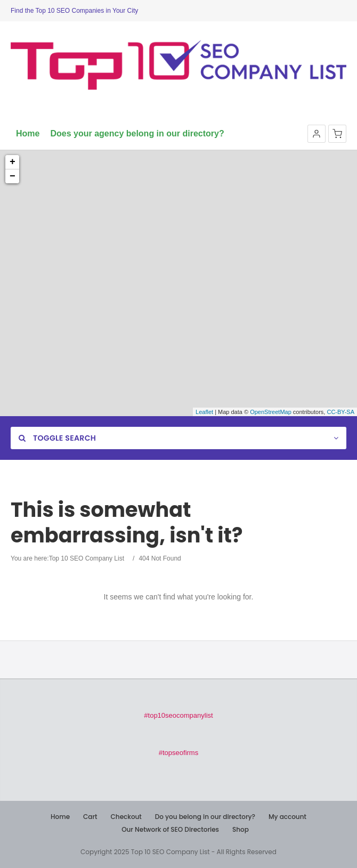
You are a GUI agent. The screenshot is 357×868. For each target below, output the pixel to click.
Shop (241, 829)
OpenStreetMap (271, 412)
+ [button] (13, 162)
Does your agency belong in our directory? (137, 133)
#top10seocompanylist (178, 715)
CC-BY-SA (340, 412)
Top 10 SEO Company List (87, 558)
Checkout (126, 817)
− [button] (13, 176)
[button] (317, 134)
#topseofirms (178, 753)
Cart (90, 817)
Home (28, 133)
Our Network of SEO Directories (170, 829)
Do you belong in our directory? (205, 817)
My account (287, 817)
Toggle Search (57, 438)
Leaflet (204, 412)
